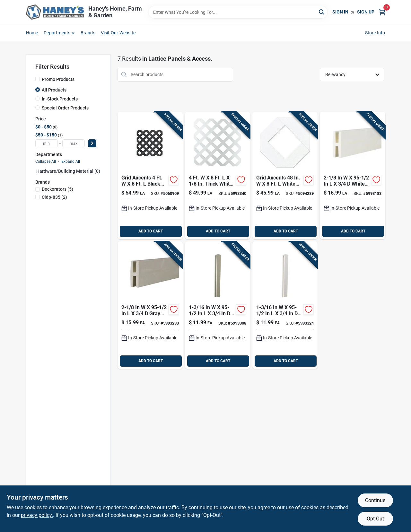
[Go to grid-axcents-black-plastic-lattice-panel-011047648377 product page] (150, 175)
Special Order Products (65, 108)
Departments (57, 33)
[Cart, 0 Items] (382, 12)
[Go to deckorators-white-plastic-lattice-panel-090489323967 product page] (218, 175)
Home (32, 33)
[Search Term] (238, 12)
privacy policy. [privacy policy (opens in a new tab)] (37, 515)
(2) (54, 197)
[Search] (322, 12)
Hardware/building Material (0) (68, 171)
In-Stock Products (60, 99)
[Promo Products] (38, 79)
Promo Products (58, 79)
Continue (375, 500)
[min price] (47, 143)
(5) (57, 189)
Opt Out (375, 519)
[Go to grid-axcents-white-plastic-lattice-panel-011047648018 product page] (285, 175)
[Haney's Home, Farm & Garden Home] (55, 12)
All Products (54, 90)
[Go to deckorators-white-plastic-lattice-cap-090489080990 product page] (285, 305)
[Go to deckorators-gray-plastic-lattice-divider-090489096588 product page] (150, 305)
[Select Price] (92, 143)
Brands (88, 33)
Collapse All (46, 161)
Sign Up (366, 12)
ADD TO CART (151, 231)
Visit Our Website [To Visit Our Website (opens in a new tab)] (118, 33)
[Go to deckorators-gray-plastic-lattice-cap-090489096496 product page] (218, 305)
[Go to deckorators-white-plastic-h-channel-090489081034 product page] (352, 175)
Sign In (340, 12)
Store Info (375, 33)
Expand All (71, 161)
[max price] (74, 143)
